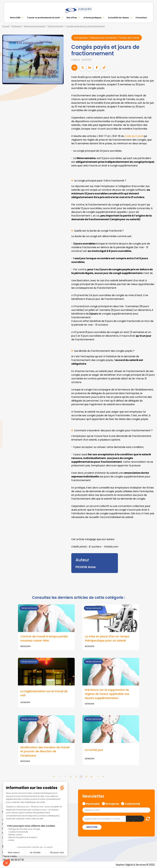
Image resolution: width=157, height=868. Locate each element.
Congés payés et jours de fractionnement (85, 26)
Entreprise (112, 804)
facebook (151, 416)
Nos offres (72, 18)
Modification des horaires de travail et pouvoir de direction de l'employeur (45, 751)
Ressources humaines (35, 26)
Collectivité (132, 804)
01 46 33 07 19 (16, 860)
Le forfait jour (94, 750)
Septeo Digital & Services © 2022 (135, 865)
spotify (151, 446)
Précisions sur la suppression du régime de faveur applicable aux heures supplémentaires (107, 694)
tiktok (151, 453)
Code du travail (134, 136)
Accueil (6, 26)
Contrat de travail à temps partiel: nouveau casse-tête (44, 638)
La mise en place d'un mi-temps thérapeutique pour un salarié (107, 638)
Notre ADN (15, 18)
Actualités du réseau (119, 18)
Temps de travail (55, 26)
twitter (151, 422)
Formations (141, 18)
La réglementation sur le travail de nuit (44, 693)
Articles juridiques (92, 18)
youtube (151, 434)
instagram (151, 440)
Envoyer (92, 827)
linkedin (151, 428)
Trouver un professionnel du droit (43, 18)
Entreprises (17, 26)
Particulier (93, 804)
